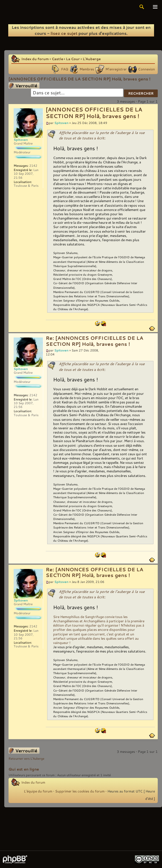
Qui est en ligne (24, 769)
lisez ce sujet (64, 33)
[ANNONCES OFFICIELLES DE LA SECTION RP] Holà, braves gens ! (79, 79)
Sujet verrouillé (24, 86)
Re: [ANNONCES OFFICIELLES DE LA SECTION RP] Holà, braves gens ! (94, 341)
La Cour (73, 59)
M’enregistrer (116, 69)
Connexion (147, 69)
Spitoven (61, 123)
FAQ (65, 69)
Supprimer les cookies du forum (80, 791)
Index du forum (35, 59)
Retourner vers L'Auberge (26, 759)
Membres (87, 69)
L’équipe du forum (38, 791)
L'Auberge (92, 59)
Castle (57, 59)
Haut (152, 328)
